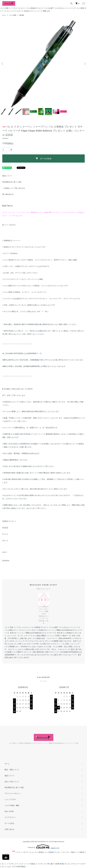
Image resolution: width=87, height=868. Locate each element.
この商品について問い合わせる (14, 188)
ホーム (4, 15)
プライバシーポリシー (13, 793)
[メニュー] (84, 3)
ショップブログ (10, 799)
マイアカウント (10, 817)
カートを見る (9, 823)
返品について (7, 176)
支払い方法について (12, 782)
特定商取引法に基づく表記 (12, 182)
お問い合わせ (9, 829)
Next (84, 64)
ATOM (11, 811)
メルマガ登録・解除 (12, 805)
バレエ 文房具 (13, 15)
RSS (6, 811)
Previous (3, 64)
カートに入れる (43, 158)
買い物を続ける (8, 194)
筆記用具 (22, 15)
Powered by (43, 847)
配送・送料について (12, 770)
